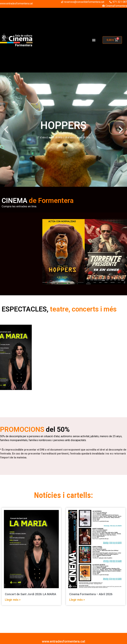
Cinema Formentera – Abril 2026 (91, 594)
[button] (94, 40)
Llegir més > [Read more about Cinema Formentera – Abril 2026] (77, 600)
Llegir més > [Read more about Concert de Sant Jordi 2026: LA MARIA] (13, 600)
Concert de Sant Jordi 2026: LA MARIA (31, 594)
